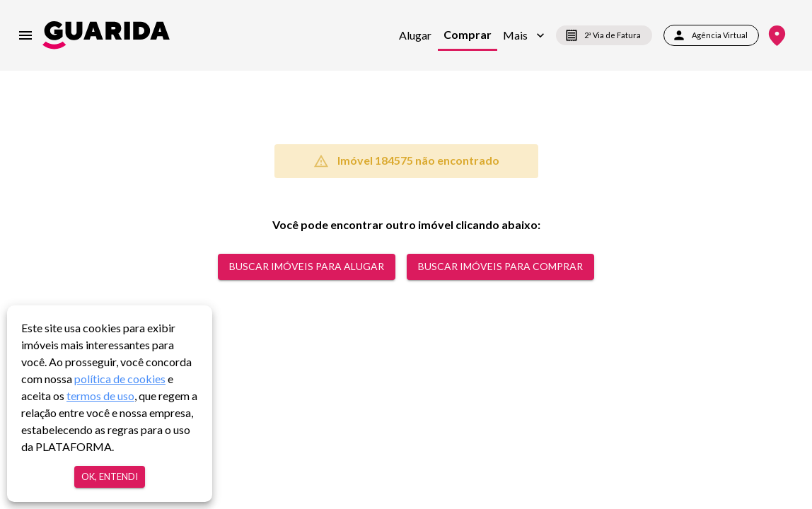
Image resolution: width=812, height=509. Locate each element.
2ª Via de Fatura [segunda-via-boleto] (604, 35)
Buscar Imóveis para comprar (500, 267)
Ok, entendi (110, 477)
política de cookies (120, 379)
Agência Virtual (711, 35)
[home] (106, 35)
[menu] (25, 35)
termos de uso (100, 396)
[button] (524, 35)
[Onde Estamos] (777, 36)
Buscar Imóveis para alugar (307, 267)
